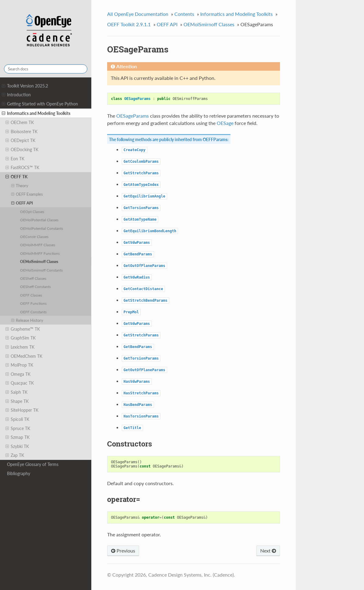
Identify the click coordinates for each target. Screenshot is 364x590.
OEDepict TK (20, 140)
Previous (123, 551)
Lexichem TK (20, 347)
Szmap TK (17, 437)
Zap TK (15, 455)
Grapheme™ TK (23, 329)
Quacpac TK (20, 383)
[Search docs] (46, 69)
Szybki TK (17, 446)
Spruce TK (18, 428)
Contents (184, 14)
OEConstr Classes (34, 236)
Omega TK (18, 374)
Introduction (16, 95)
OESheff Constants (35, 286)
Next (268, 551)
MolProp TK (19, 365)
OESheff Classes (33, 278)
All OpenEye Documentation (138, 14)
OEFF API (22, 203)
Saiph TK (16, 392)
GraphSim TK (21, 338)
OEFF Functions (33, 303)
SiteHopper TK (22, 410)
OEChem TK (20, 123)
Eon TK (15, 159)
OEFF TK (17, 177)
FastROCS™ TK (22, 168)
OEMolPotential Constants (42, 228)
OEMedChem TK (24, 356)
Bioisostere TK (21, 132)
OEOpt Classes (32, 211)
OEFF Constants (33, 312)
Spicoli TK (17, 419)
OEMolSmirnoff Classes (39, 261)
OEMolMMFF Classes (38, 245)
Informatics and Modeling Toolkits (36, 113)
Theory (20, 186)
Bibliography (19, 473)
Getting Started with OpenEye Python (40, 104)
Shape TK (17, 401)
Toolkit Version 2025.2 (25, 86)
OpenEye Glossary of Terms (33, 464)
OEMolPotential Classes (39, 220)
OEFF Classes (31, 295)
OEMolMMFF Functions (40, 253)
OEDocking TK (22, 150)
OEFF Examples (27, 194)
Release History (27, 320)
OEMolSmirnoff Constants (41, 270)
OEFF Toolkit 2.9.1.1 (129, 24)
